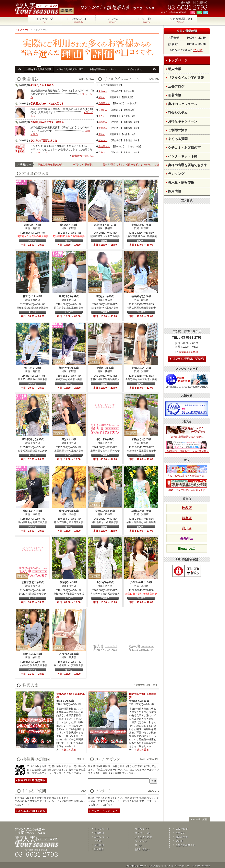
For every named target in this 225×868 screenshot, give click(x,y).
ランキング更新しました (44, 141)
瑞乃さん (103, 122)
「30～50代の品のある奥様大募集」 (187, 471)
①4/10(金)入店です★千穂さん (47, 122)
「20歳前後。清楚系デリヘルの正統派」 (187, 447)
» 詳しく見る (69, 750)
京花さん (103, 153)
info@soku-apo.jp (188, 352)
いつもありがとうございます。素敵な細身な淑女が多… (40, 165)
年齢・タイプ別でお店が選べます (187, 485)
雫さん (102, 134)
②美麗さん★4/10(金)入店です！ (48, 104)
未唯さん (103, 91)
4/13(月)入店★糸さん (42, 85)
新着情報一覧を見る (83, 156)
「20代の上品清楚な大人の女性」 (187, 432)
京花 (82, 165)
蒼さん (102, 116)
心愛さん (103, 110)
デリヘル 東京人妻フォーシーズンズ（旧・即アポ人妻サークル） (167, 866)
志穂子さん (104, 146)
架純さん (103, 140)
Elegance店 (187, 549)
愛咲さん (103, 128)
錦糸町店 (187, 538)
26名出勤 (198, 50)
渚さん (102, 97)
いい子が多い (93, 165)
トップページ (22, 30)
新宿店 (187, 518)
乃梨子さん (104, 103)
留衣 (111, 165)
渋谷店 (187, 508)
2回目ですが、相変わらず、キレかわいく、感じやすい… (147, 165)
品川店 (187, 528)
